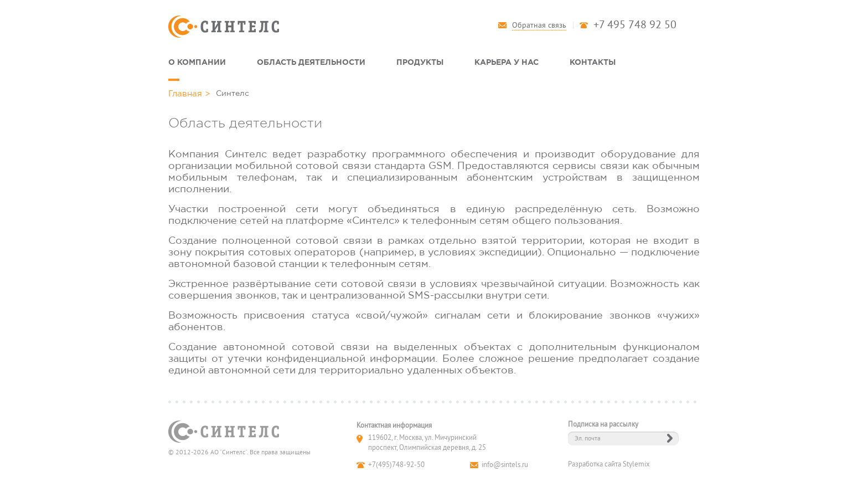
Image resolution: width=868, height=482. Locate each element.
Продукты (420, 62)
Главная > (189, 93)
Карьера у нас (507, 62)
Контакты (593, 62)
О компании (197, 62)
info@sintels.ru (505, 465)
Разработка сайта (595, 464)
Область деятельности (311, 62)
